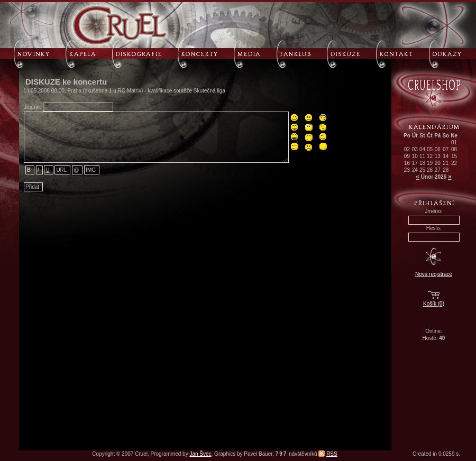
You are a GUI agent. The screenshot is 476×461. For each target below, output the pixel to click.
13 (438, 156)
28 (446, 170)
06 (438, 149)
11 (422, 156)
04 (422, 149)
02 (407, 149)
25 (422, 170)
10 (415, 156)
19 (430, 163)
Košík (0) (434, 304)
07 (446, 149)
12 (430, 156)
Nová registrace (434, 274)
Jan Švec (200, 454)
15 (454, 156)
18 (422, 163)
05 (430, 149)
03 (415, 149)
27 (438, 170)
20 (438, 163)
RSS (332, 454)
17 (415, 163)
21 (446, 163)
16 (407, 163)
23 (407, 170)
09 (407, 156)
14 (446, 156)
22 (454, 163)
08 (454, 149)
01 (454, 142)
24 (415, 170)
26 (430, 170)
